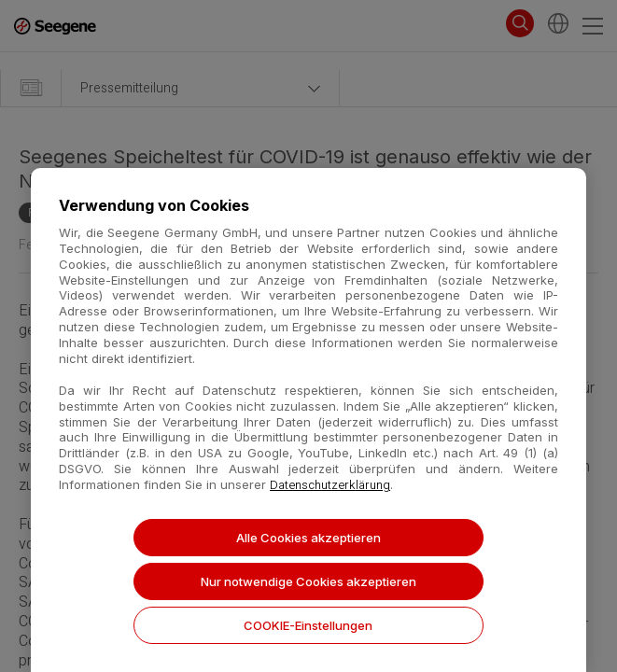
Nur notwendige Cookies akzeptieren (308, 581)
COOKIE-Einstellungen (308, 625)
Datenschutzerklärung (330, 485)
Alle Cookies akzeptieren (308, 538)
